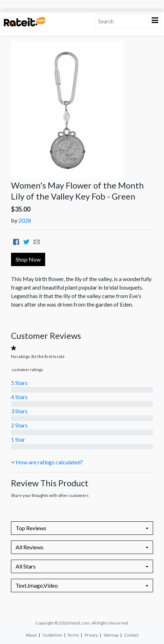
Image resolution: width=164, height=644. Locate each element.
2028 (25, 220)
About (31, 635)
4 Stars (19, 397)
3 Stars (19, 411)
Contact (131, 635)
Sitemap (111, 635)
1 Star (18, 439)
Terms (73, 635)
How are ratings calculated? (49, 462)
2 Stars (19, 425)
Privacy (91, 635)
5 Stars (19, 383)
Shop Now (28, 259)
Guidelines (52, 635)
